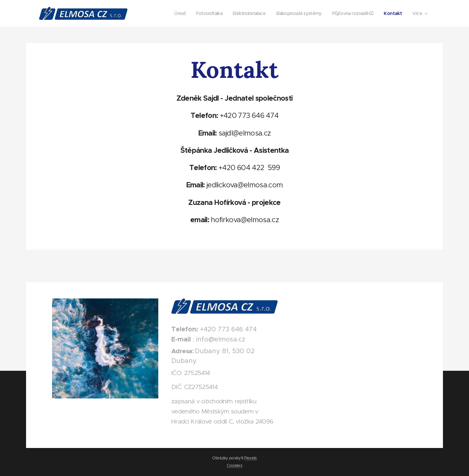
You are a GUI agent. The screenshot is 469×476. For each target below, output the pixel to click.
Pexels (251, 458)
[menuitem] (166, 13)
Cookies (234, 465)
